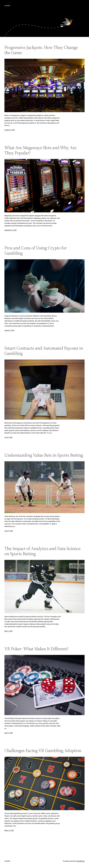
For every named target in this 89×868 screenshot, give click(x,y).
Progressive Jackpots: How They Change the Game (41, 50)
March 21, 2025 (9, 830)
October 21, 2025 (10, 130)
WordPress (81, 861)
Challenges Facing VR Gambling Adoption (43, 750)
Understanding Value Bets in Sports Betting (44, 455)
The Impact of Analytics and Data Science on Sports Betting (42, 551)
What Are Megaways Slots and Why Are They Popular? (40, 150)
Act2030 (7, 6)
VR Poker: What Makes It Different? (37, 649)
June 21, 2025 (9, 531)
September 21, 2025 (10, 230)
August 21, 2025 (9, 330)
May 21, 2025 (8, 631)
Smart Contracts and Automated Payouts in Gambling (44, 351)
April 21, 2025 (9, 733)
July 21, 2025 (8, 437)
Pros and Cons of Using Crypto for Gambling (36, 250)
